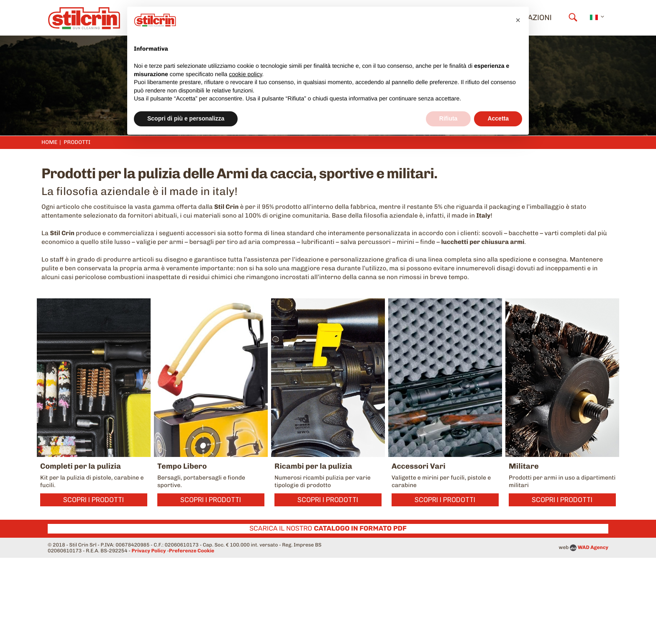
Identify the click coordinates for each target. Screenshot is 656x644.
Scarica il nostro (328, 528)
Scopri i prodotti (94, 500)
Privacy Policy (149, 551)
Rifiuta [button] (448, 118)
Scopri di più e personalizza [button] (186, 118)
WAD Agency (593, 547)
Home (49, 142)
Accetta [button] (498, 118)
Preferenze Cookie (192, 551)
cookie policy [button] (245, 74)
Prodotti (77, 142)
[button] (518, 20)
